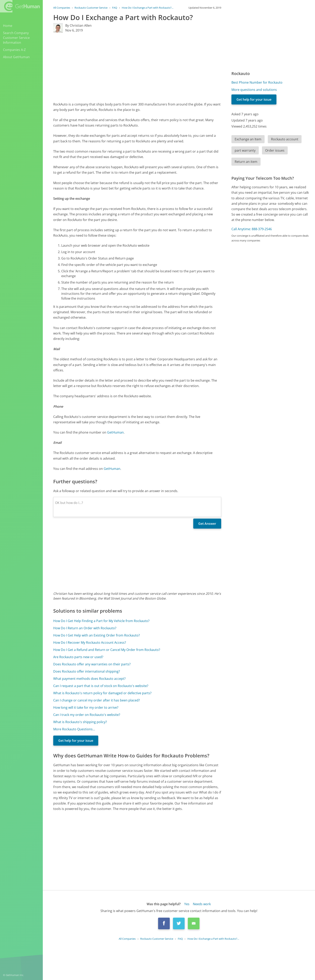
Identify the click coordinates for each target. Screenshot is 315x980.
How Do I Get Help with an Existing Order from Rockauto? (97, 635)
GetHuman (115, 432)
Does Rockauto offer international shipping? (87, 671)
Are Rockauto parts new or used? (78, 657)
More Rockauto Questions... (74, 729)
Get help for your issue (76, 741)
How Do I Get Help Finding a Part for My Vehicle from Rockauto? (101, 621)
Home (8, 26)
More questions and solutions (254, 90)
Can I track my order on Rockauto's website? (87, 715)
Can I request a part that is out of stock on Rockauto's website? (101, 686)
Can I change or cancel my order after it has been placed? (97, 700)
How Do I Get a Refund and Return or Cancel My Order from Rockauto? (107, 650)
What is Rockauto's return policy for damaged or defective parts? (102, 693)
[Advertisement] (137, 67)
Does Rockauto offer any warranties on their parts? (92, 664)
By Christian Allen (78, 25)
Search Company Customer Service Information (16, 38)
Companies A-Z (14, 50)
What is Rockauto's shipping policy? (80, 722)
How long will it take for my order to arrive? (86, 707)
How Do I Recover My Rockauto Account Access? (90, 643)
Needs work (202, 904)
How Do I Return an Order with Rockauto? (85, 628)
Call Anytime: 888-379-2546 (252, 229)
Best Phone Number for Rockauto (257, 82)
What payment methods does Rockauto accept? (89, 679)
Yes (187, 904)
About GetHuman (16, 57)
